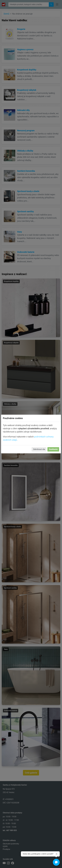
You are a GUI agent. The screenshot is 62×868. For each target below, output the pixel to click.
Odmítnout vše (39, 449)
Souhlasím (53, 449)
